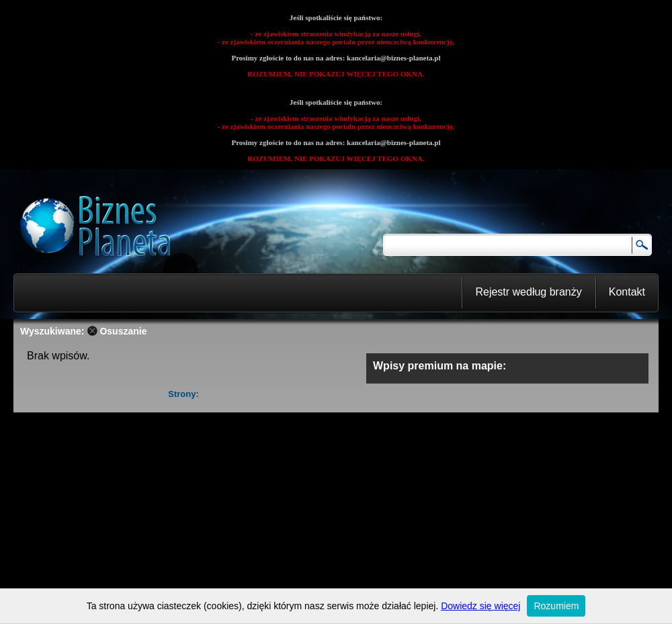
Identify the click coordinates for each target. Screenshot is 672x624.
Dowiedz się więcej (480, 606)
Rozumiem (556, 606)
